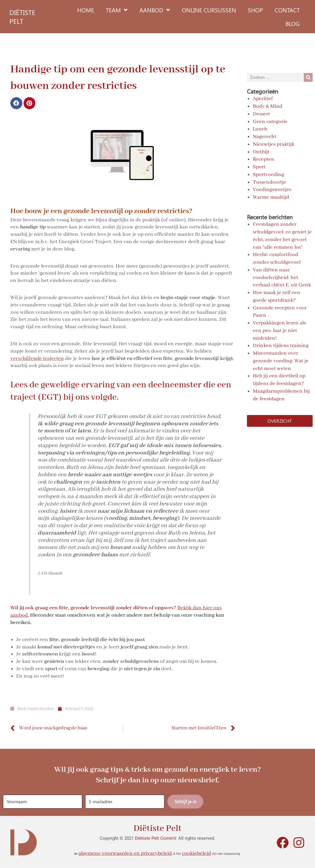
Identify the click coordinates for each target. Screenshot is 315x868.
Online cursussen (209, 10)
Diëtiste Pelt (157, 829)
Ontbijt (261, 152)
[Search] (308, 77)
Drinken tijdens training (281, 346)
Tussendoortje (269, 182)
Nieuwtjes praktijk (274, 144)
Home (86, 10)
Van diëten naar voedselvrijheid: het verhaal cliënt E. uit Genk (282, 278)
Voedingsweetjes (272, 190)
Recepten (264, 159)
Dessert (261, 114)
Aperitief (263, 99)
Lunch (260, 129)
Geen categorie (270, 122)
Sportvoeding (268, 175)
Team (117, 10)
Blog (293, 23)
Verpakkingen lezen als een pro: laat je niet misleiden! (279, 331)
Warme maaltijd (271, 197)
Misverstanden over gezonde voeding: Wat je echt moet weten (281, 361)
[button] (16, 103)
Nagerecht (265, 137)
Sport (259, 167)
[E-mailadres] (125, 802)
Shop (255, 10)
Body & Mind (268, 106)
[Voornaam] (43, 802)
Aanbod (155, 10)
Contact (287, 10)
